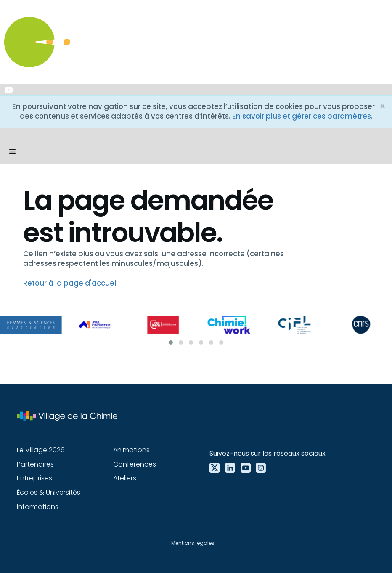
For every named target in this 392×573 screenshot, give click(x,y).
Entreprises (34, 478)
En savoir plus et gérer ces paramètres (302, 116)
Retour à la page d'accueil (70, 283)
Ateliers (125, 478)
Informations (38, 507)
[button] (13, 151)
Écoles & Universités (49, 492)
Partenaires (35, 464)
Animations (131, 450)
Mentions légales (193, 543)
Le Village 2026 (41, 450)
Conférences (135, 464)
